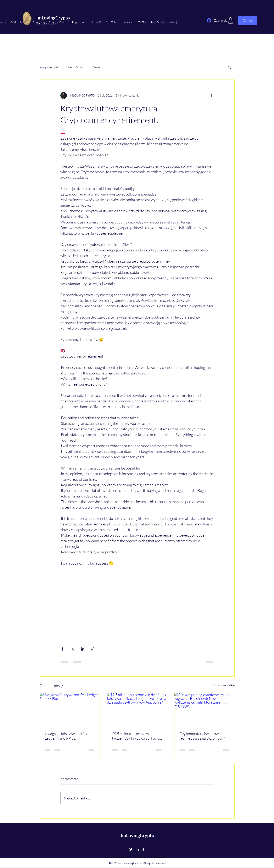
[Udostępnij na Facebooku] (62, 649)
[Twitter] (131, 849)
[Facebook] (143, 849)
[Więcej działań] (211, 95)
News (96, 67)
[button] (229, 67)
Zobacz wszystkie (224, 685)
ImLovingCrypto (138, 835)
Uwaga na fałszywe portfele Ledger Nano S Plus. (66, 736)
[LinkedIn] (137, 849)
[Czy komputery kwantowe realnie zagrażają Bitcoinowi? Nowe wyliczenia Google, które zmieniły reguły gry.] (204, 710)
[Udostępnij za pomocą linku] (93, 649)
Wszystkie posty (50, 67)
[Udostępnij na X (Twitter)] (72, 649)
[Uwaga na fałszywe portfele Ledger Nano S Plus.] (70, 710)
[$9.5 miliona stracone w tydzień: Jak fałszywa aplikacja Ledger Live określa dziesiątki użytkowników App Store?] (137, 710)
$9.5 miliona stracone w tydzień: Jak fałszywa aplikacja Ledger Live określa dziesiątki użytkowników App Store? (136, 736)
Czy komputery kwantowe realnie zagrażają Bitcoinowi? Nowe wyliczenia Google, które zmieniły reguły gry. (204, 736)
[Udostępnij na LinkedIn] (83, 649)
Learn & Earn (76, 67)
